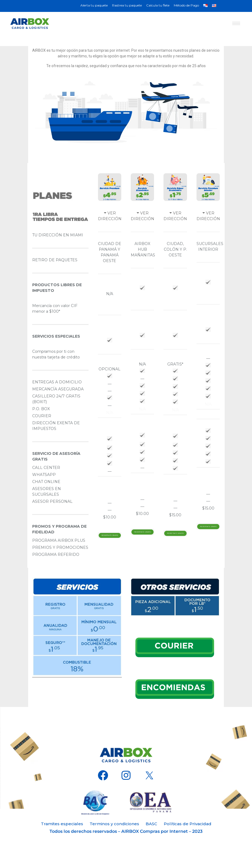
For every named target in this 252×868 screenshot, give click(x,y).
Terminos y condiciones (114, 824)
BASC (151, 824)
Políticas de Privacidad (188, 824)
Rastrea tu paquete (127, 5)
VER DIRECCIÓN (110, 216)
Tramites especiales (62, 824)
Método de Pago (186, 5)
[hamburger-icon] (236, 23)
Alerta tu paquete (94, 5)
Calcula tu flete (158, 5)
